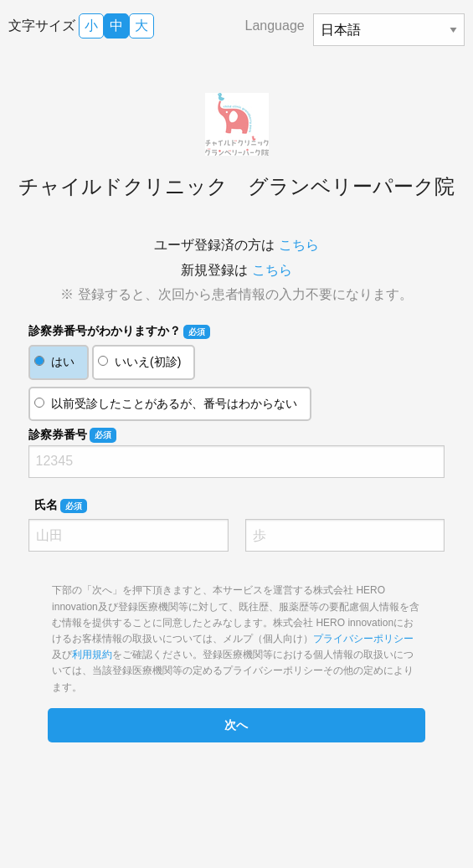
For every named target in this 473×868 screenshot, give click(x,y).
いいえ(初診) (148, 362)
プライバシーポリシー (363, 639)
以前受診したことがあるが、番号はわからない (174, 403)
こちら (299, 245)
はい (63, 362)
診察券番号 (72, 435)
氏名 (61, 506)
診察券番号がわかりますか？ (119, 331)
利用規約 (92, 655)
